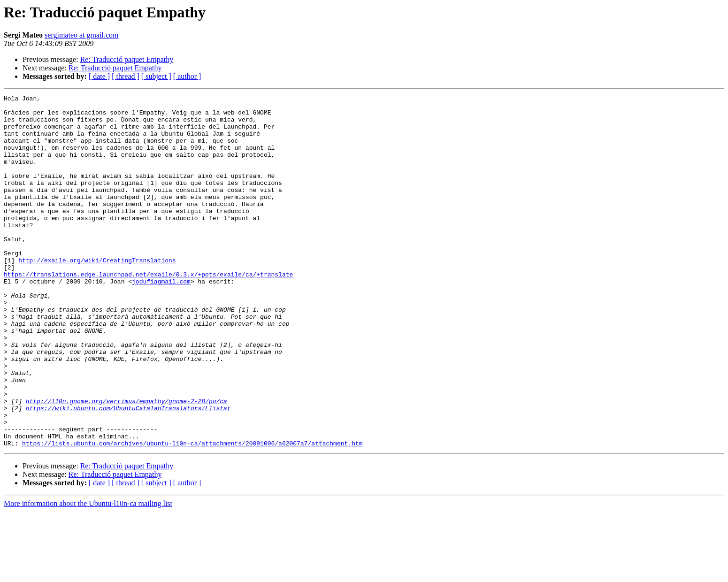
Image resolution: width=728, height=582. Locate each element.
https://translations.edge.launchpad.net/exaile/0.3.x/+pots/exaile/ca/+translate (148, 311)
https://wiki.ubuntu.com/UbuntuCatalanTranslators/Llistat (128, 471)
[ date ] (99, 76)
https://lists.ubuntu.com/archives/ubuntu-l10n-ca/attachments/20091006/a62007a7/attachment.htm (192, 513)
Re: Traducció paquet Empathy (127, 59)
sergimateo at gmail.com (81, 35)
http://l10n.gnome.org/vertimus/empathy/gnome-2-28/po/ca (126, 463)
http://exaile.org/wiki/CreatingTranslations (97, 294)
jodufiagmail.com (161, 319)
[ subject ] (156, 76)
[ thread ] (126, 76)
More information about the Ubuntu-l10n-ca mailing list (88, 574)
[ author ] (187, 76)
